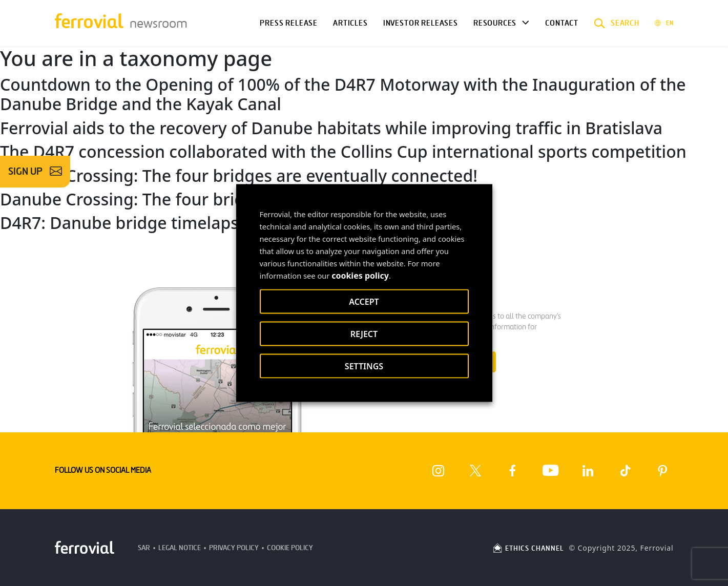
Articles (350, 23)
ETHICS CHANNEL (528, 548)
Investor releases (421, 23)
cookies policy (360, 276)
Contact (562, 23)
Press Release (289, 23)
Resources (495, 23)
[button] (617, 23)
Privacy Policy (234, 548)
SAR (144, 548)
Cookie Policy (290, 548)
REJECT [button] (364, 334)
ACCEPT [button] (364, 302)
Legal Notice (180, 548)
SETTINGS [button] (364, 366)
